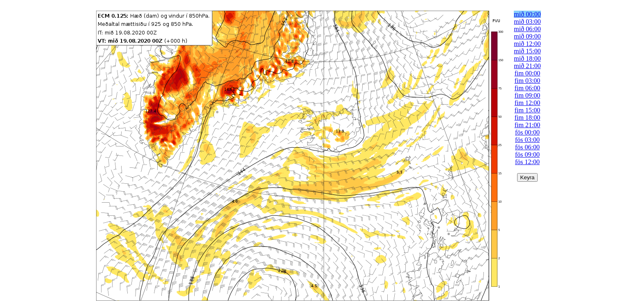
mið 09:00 (527, 36)
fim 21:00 (528, 125)
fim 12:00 (528, 103)
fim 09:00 (528, 95)
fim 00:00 (528, 73)
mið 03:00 (527, 22)
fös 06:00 (527, 147)
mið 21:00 (527, 66)
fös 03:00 (527, 140)
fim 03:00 (528, 81)
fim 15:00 (528, 110)
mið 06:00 (527, 29)
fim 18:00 (528, 118)
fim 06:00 (528, 88)
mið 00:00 (527, 14)
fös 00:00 (527, 132)
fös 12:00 (527, 162)
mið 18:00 (527, 58)
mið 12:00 (527, 44)
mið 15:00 (527, 51)
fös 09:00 (527, 154)
